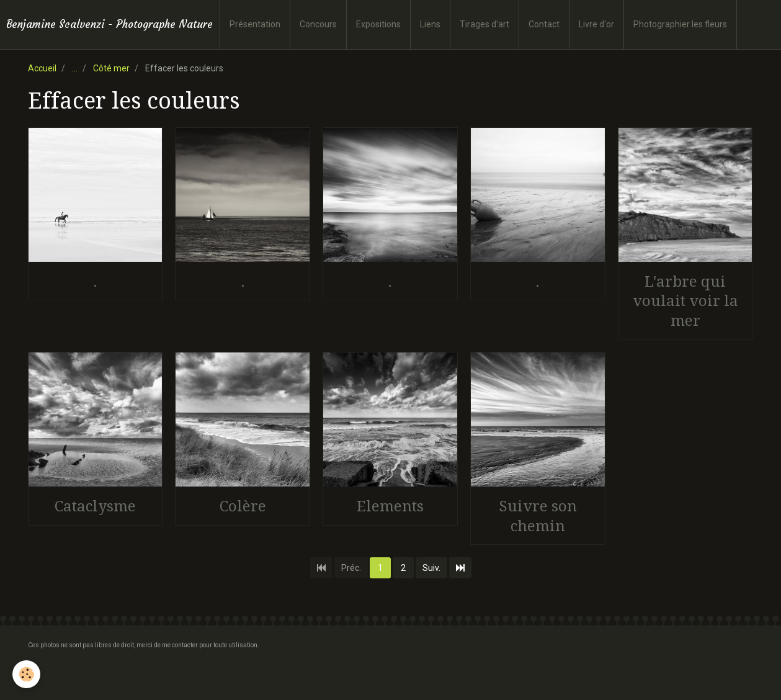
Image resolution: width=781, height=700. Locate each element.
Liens (430, 24)
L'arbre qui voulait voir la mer (685, 301)
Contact (544, 24)
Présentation (255, 24)
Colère (243, 506)
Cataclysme (95, 506)
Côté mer (111, 68)
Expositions (378, 24)
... (75, 68)
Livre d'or (596, 24)
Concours (318, 24)
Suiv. (431, 568)
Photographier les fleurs (680, 24)
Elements (390, 506)
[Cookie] (26, 674)
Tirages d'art (484, 24)
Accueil (42, 68)
